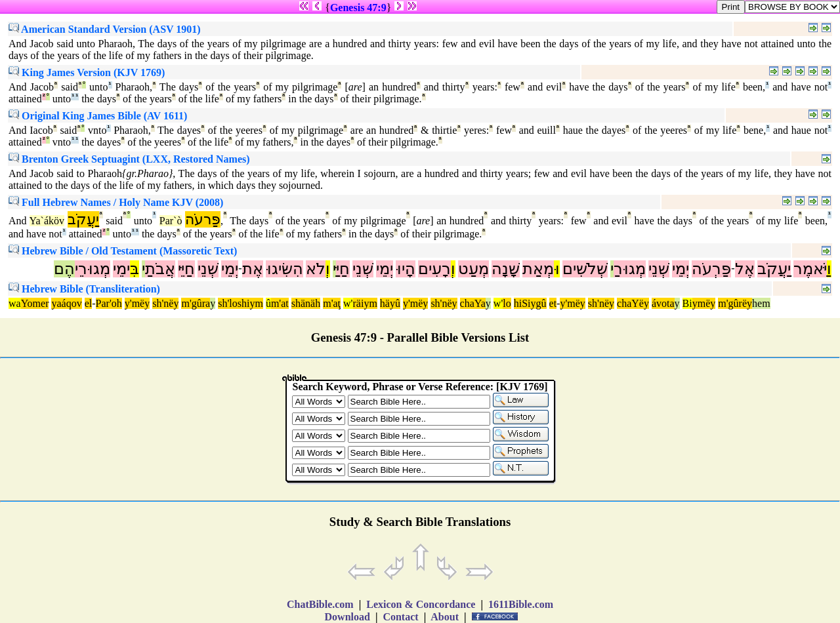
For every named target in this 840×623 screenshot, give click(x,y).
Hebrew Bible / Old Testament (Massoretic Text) (123, 251)
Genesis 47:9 (358, 8)
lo (507, 303)
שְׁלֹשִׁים (585, 269)
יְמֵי (681, 269)
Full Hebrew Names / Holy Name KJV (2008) (116, 202)
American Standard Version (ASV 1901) (105, 29)
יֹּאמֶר (810, 269)
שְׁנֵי (659, 269)
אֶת (253, 269)
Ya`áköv (47, 221)
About (445, 617)
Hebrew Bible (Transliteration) (84, 289)
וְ (453, 269)
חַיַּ (343, 269)
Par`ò (171, 221)
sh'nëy (165, 303)
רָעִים (434, 269)
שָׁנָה (506, 269)
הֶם (64, 269)
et (553, 303)
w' (348, 303)
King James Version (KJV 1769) (87, 72)
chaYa (473, 303)
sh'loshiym (241, 303)
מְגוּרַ (630, 269)
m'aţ (332, 303)
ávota (663, 303)
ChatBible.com (320, 604)
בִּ (135, 269)
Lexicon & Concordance (421, 604)
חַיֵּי (186, 269)
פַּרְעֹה (711, 269)
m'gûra (196, 303)
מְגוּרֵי (93, 269)
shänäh (306, 303)
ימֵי (121, 269)
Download (347, 617)
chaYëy (633, 303)
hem (761, 303)
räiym (365, 303)
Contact (400, 617)
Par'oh (109, 303)
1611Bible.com (521, 604)
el (89, 303)
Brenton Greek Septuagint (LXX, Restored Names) (129, 159)
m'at (280, 303)
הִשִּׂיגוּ (284, 269)
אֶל (745, 269)
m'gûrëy (735, 303)
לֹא (316, 269)
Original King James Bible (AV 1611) (98, 116)
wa (15, 303)
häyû (390, 303)
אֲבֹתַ (160, 269)
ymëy (704, 303)
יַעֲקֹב (83, 219)
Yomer (35, 303)
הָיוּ (406, 269)
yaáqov (66, 303)
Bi (687, 303)
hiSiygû (530, 303)
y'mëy (137, 303)
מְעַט (473, 269)
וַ (829, 269)
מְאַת (538, 269)
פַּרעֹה (203, 219)
